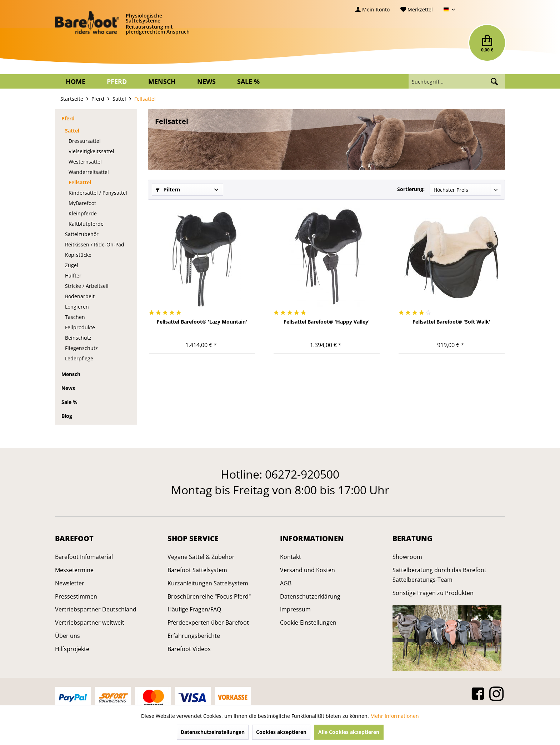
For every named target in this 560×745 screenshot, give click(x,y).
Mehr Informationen (395, 716)
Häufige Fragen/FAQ (194, 609)
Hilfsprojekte (72, 649)
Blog (67, 416)
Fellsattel (80, 182)
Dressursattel (85, 141)
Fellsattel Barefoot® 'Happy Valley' (327, 322)
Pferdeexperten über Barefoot (208, 622)
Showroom (407, 557)
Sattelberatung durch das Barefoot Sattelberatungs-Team (439, 575)
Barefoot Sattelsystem (197, 570)
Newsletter (70, 583)
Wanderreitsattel (89, 172)
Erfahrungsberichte (194, 636)
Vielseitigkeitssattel (91, 151)
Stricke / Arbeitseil (87, 286)
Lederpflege (79, 358)
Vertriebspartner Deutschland (96, 609)
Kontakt (291, 557)
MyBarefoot (82, 203)
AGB (286, 583)
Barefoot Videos (189, 649)
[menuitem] (372, 9)
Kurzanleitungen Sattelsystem (208, 583)
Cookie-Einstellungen (308, 622)
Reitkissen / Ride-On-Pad (95, 244)
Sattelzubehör (82, 234)
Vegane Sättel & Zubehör (201, 557)
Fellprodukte (80, 327)
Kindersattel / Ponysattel (98, 193)
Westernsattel (85, 162)
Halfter (73, 276)
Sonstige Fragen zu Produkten (433, 593)
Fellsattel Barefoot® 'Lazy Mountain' (202, 322)
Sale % (69, 402)
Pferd (68, 118)
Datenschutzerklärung (310, 596)
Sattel (72, 131)
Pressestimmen (76, 596)
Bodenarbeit (80, 296)
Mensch (71, 374)
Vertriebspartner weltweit (90, 622)
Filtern (168, 189)
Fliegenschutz (81, 348)
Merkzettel (417, 9)
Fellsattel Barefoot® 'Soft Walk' (451, 322)
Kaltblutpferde (86, 224)
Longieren (77, 307)
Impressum (295, 609)
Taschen (75, 317)
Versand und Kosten (307, 570)
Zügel (72, 265)
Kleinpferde (83, 213)
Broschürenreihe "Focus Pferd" (209, 596)
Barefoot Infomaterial (84, 557)
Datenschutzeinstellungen (213, 732)
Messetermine (74, 570)
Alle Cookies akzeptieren (349, 732)
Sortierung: (411, 189)
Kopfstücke (78, 255)
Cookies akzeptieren (281, 732)
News (68, 388)
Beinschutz (78, 338)
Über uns (67, 636)
